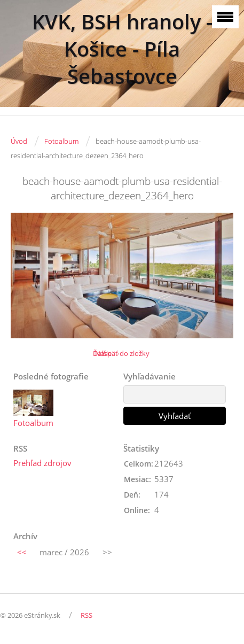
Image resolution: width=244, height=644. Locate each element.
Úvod (19, 141)
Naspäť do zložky (122, 353)
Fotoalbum (61, 141)
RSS (86, 615)
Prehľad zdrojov (42, 463)
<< (22, 552)
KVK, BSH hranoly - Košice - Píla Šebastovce (122, 49)
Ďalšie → (107, 353)
